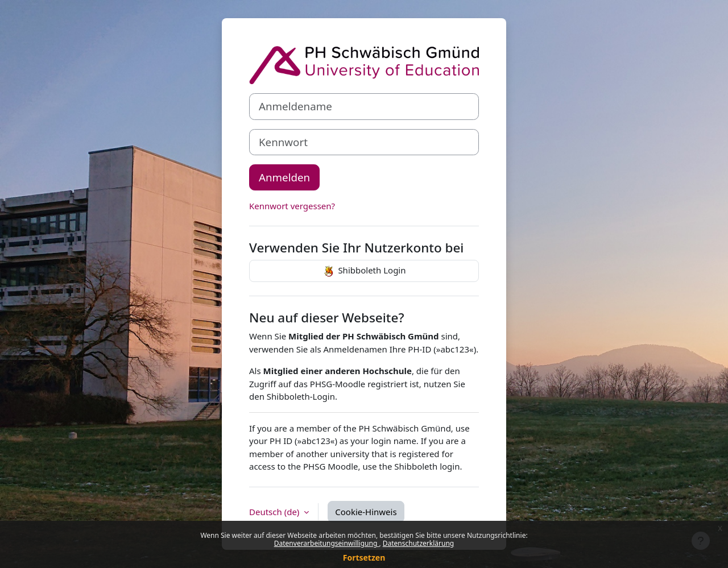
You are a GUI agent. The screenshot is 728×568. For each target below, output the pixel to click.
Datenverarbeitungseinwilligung (327, 543)
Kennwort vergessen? (292, 206)
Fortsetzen (364, 557)
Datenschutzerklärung (418, 543)
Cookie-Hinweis (366, 512)
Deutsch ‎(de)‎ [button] (275, 512)
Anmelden (284, 177)
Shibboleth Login (364, 271)
